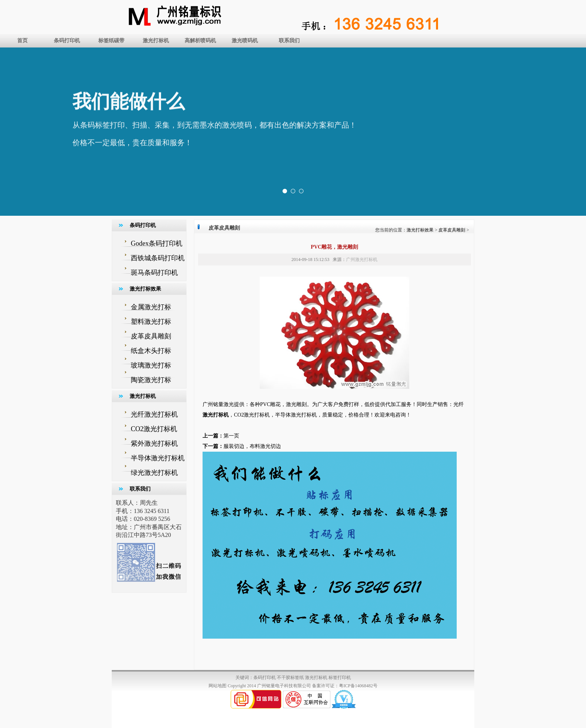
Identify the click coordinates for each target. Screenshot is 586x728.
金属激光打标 (151, 307)
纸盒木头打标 (151, 351)
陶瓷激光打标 (151, 380)
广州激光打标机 (362, 259)
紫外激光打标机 (154, 443)
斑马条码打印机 (154, 273)
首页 (22, 41)
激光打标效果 (420, 230)
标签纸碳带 (111, 41)
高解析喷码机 (200, 41)
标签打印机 (340, 678)
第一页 (231, 436)
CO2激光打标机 (154, 429)
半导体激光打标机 (158, 458)
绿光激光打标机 (154, 473)
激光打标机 (156, 41)
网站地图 (218, 686)
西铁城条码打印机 (158, 258)
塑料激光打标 (151, 322)
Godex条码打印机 (157, 243)
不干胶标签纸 (290, 678)
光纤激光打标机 (154, 414)
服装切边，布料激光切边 (252, 446)
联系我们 (289, 41)
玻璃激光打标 (151, 365)
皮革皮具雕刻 (151, 336)
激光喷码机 (245, 41)
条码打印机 (67, 41)
